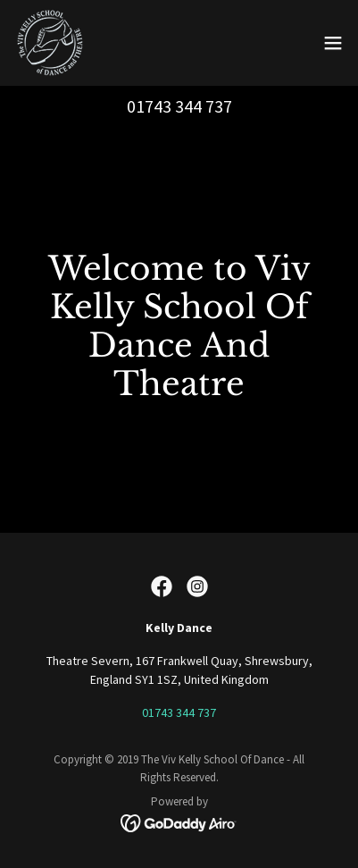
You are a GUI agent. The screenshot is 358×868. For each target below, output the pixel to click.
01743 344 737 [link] (179, 106)
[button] (333, 43)
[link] (50, 43)
